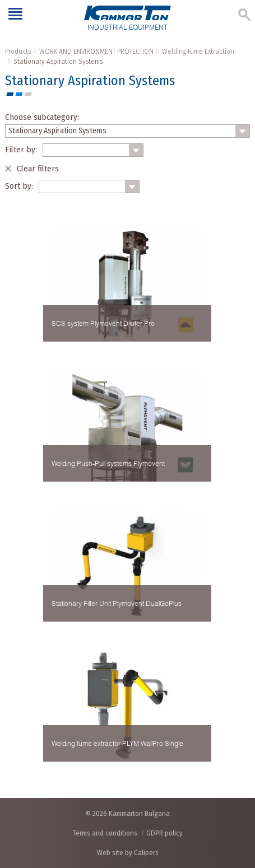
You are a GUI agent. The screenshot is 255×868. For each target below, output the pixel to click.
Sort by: (19, 186)
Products (18, 51)
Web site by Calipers (128, 853)
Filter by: (21, 150)
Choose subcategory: (42, 117)
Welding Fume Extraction (198, 51)
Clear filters (38, 169)
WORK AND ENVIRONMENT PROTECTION (96, 51)
